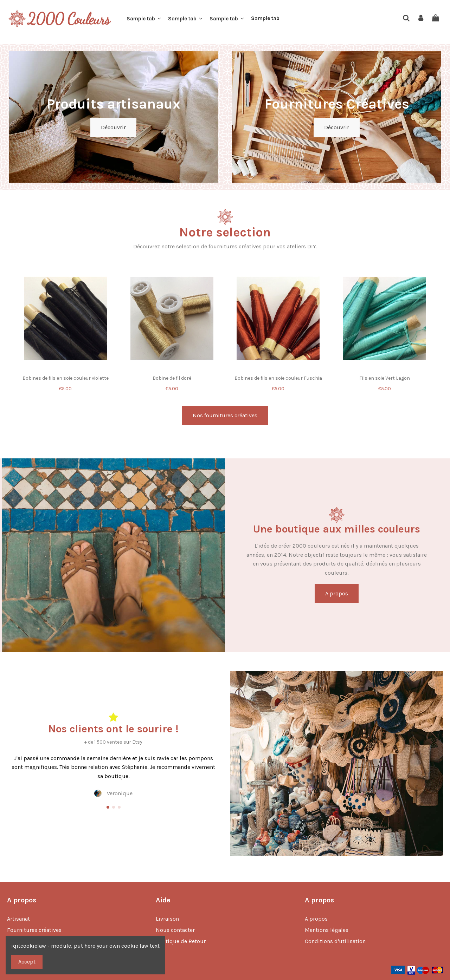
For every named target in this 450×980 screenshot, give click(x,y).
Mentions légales (327, 930)
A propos (316, 919)
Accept (27, 962)
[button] (144, 19)
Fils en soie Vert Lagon (385, 378)
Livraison (167, 919)
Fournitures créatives (34, 930)
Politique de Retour (181, 941)
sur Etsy (133, 742)
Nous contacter (175, 930)
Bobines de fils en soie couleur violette (66, 378)
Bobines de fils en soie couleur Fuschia (278, 378)
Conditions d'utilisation (335, 941)
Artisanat (18, 919)
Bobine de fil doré (172, 378)
